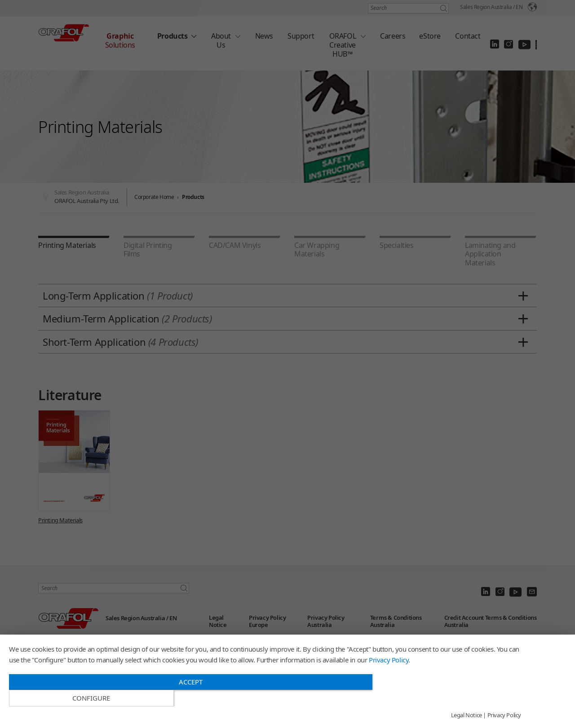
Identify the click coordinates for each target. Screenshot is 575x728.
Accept (188, 698)
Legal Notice (467, 715)
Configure (444, 698)
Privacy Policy (389, 676)
